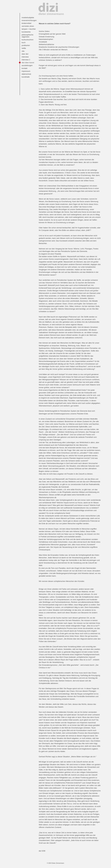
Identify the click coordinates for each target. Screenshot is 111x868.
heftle (24, 48)
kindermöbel (26, 23)
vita (23, 51)
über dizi (25, 54)
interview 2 (26, 60)
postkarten (26, 45)
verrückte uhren (28, 26)
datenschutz (26, 74)
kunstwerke (26, 32)
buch (24, 43)
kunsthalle (26, 77)
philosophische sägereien (27, 36)
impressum (26, 71)
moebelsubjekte (28, 18)
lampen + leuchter (29, 29)
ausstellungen (27, 65)
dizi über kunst (28, 63)
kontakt (24, 68)
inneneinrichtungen (29, 20)
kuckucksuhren (28, 40)
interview (25, 57)
